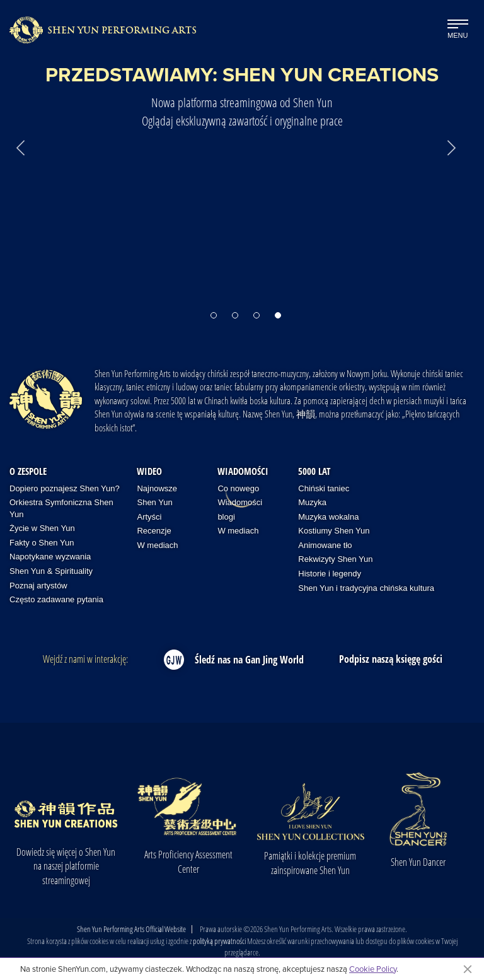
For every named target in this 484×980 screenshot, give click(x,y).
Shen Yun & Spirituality (51, 571)
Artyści (149, 517)
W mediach (157, 545)
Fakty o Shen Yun (42, 543)
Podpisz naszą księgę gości (391, 659)
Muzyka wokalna (328, 517)
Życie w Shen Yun (42, 528)
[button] (214, 309)
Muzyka (312, 502)
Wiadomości (243, 471)
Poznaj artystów (38, 586)
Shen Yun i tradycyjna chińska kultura (366, 588)
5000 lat (314, 471)
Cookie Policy (373, 969)
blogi (226, 517)
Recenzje (154, 531)
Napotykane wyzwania (50, 557)
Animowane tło (325, 545)
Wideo (149, 471)
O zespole (28, 471)
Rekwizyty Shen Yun (335, 559)
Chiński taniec (324, 488)
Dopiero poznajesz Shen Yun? (65, 488)
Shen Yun (154, 502)
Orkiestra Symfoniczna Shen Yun (61, 508)
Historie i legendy (330, 574)
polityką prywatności (219, 941)
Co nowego (238, 488)
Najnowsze (157, 488)
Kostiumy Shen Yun (334, 531)
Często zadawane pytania (56, 599)
